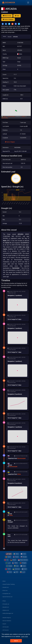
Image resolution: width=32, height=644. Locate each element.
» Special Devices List (7, 597)
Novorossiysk (21, 458)
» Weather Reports (6, 618)
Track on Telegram (8, 19)
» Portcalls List (6, 604)
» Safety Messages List (8, 613)
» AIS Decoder (5, 627)
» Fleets (4, 601)
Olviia (19, 474)
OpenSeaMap (5, 118)
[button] (16, 110)
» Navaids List (5, 607)
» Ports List (5, 590)
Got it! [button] (16, 641)
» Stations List (5, 610)
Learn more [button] (24, 637)
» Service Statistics (7, 621)
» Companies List (6, 594)
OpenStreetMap (11, 117)
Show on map (7, 16)
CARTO (23, 117)
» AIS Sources (5, 630)
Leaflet (4, 117)
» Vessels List (5, 587)
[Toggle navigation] (28, 3)
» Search (4, 624)
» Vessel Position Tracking (8, 584)
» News (4, 581)
